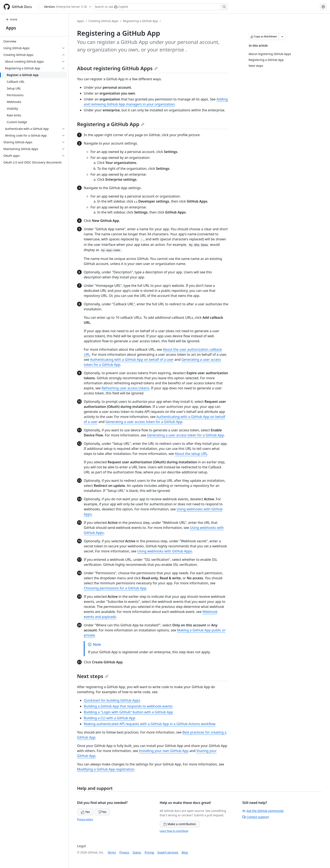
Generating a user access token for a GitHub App (144, 422)
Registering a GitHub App (140, 21)
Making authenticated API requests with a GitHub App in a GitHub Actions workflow (150, 724)
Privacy (124, 852)
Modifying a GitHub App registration (106, 769)
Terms (112, 852)
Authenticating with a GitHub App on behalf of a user (132, 360)
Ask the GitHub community (263, 811)
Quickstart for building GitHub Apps (112, 700)
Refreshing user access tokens (125, 388)
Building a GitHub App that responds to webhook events (128, 706)
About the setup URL (191, 454)
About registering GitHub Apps (117, 68)
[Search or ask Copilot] (160, 7)
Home (12, 19)
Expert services (168, 852)
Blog (185, 852)
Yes (85, 812)
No (102, 812)
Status (137, 852)
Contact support (255, 817)
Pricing (149, 852)
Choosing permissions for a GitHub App (115, 588)
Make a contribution (180, 824)
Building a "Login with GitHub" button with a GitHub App (128, 712)
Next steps (93, 676)
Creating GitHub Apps (103, 21)
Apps (11, 28)
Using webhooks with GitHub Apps (165, 551)
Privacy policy (85, 819)
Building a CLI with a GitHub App (109, 718)
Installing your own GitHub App (164, 751)
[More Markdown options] (282, 37)
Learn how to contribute (174, 831)
